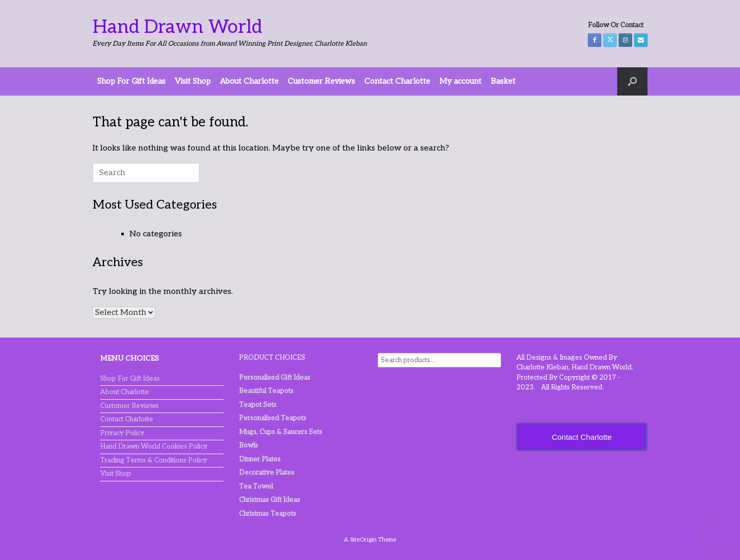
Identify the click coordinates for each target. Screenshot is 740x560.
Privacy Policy (122, 433)
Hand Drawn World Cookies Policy (154, 446)
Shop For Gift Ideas (131, 81)
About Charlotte (249, 81)
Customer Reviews (321, 81)
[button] (632, 81)
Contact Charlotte (397, 81)
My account (460, 81)
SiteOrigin (363, 540)
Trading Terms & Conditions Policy (154, 460)
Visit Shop (193, 81)
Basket (503, 81)
